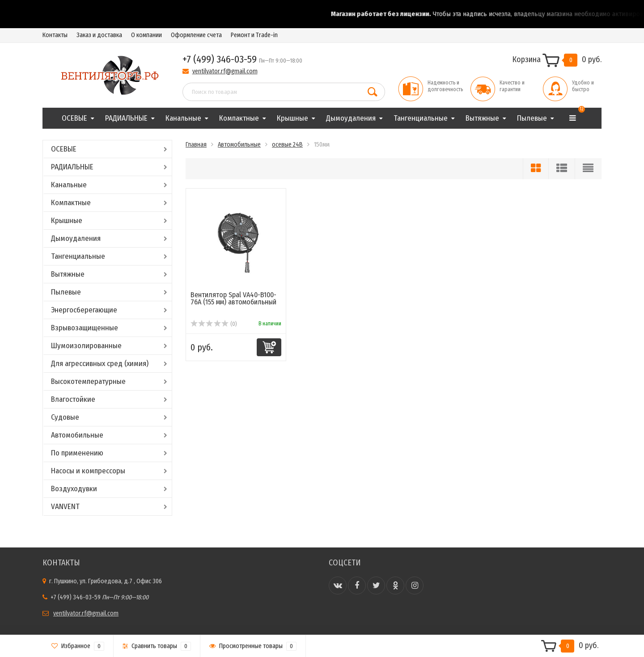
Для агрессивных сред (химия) (100, 364)
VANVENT (65, 507)
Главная (196, 145)
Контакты (55, 35)
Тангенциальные (421, 118)
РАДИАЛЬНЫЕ (126, 118)
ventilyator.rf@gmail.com (225, 71)
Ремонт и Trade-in (254, 35)
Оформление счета (196, 35)
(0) (214, 324)
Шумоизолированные (86, 346)
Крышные (292, 118)
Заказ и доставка (99, 35)
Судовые (65, 417)
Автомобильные (77, 435)
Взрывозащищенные (85, 328)
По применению (77, 453)
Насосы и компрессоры (88, 471)
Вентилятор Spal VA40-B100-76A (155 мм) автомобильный (233, 298)
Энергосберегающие (84, 310)
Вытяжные (482, 118)
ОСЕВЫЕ (74, 118)
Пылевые (532, 118)
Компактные (239, 118)
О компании (146, 35)
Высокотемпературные (88, 381)
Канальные (183, 118)
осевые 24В (287, 145)
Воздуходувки (74, 489)
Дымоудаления (351, 118)
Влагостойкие (73, 399)
